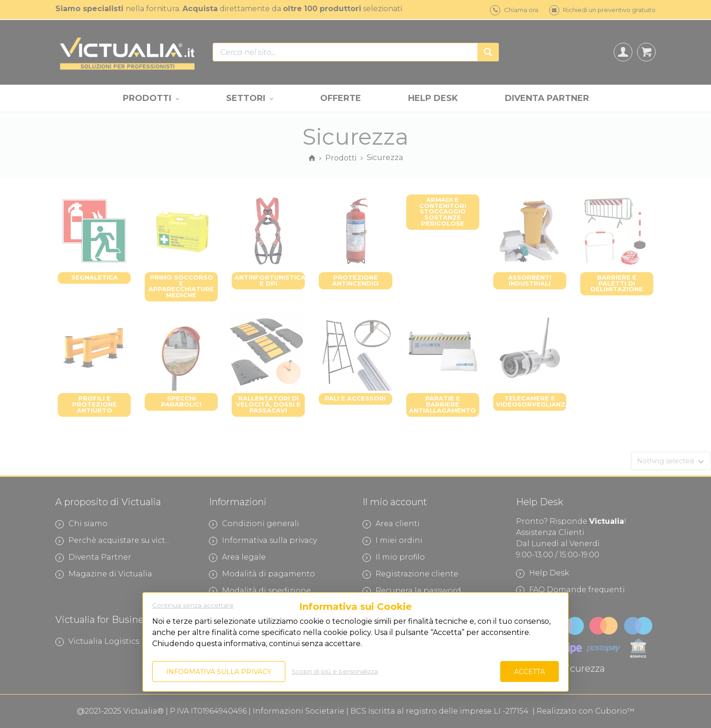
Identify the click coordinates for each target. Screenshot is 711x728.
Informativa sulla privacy (219, 672)
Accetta (530, 672)
